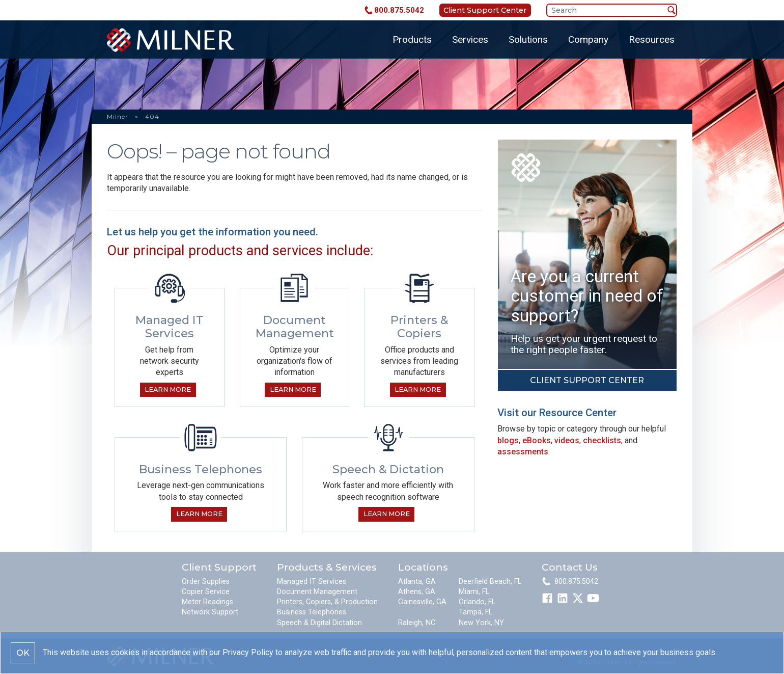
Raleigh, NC (417, 623)
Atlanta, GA (417, 582)
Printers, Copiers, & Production (327, 602)
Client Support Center (485, 10)
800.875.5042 (399, 10)
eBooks (537, 440)
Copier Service (206, 592)
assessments (523, 452)
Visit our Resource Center (557, 413)
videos (567, 440)
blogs (508, 440)
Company (588, 39)
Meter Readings (207, 602)
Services (470, 39)
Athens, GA (417, 592)
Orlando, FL (477, 602)
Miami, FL (474, 592)
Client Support (219, 567)
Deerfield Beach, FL (490, 582)
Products (412, 39)
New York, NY (481, 623)
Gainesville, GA (422, 602)
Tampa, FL (475, 612)
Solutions (528, 39)
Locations (423, 567)
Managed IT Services (312, 582)
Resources (652, 39)
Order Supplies (206, 582)
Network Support (210, 612)
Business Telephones (312, 612)
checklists (602, 440)
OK (23, 653)
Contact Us (570, 567)
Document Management (317, 592)
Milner (118, 116)
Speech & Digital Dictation (319, 623)
